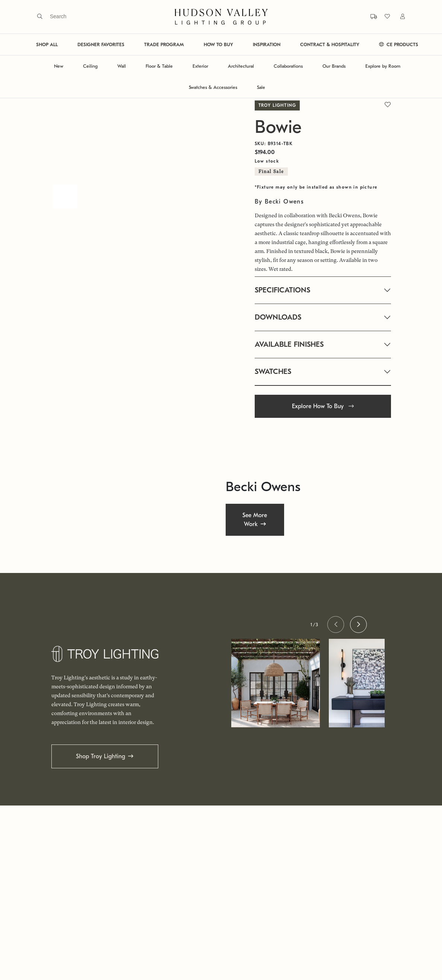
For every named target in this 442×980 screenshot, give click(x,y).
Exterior (200, 66)
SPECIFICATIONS (282, 290)
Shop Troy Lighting (101, 756)
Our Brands (334, 66)
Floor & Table (159, 66)
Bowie (278, 127)
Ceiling (90, 66)
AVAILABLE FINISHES (289, 344)
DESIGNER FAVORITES (101, 44)
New (59, 66)
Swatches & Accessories (213, 87)
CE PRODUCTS (399, 44)
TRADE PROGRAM (164, 44)
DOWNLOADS (278, 317)
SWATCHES (273, 371)
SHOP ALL (47, 44)
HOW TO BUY (218, 44)
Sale (261, 87)
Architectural (241, 66)
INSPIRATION (267, 44)
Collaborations (288, 66)
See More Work (255, 520)
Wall (122, 66)
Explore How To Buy (323, 406)
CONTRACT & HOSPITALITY (330, 44)
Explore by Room (383, 66)
